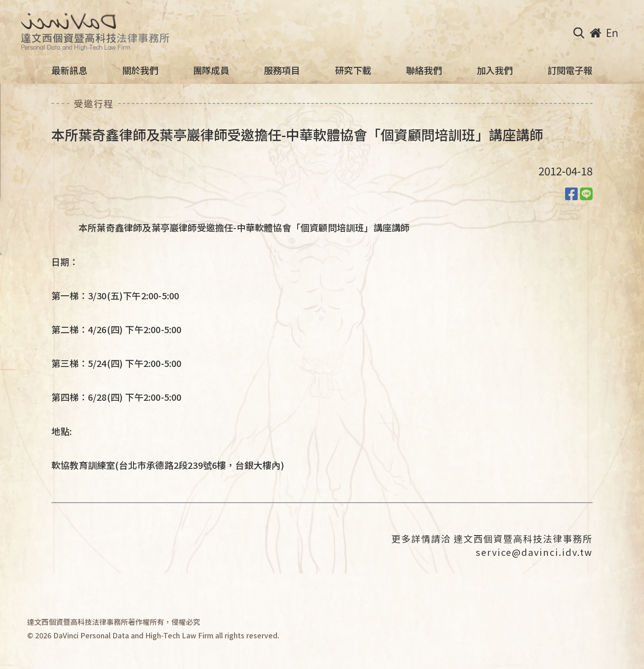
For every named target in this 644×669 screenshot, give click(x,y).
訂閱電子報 (570, 70)
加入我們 (495, 70)
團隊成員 (211, 70)
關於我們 (140, 70)
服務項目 (282, 70)
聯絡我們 (424, 70)
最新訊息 (69, 70)
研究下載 (353, 70)
